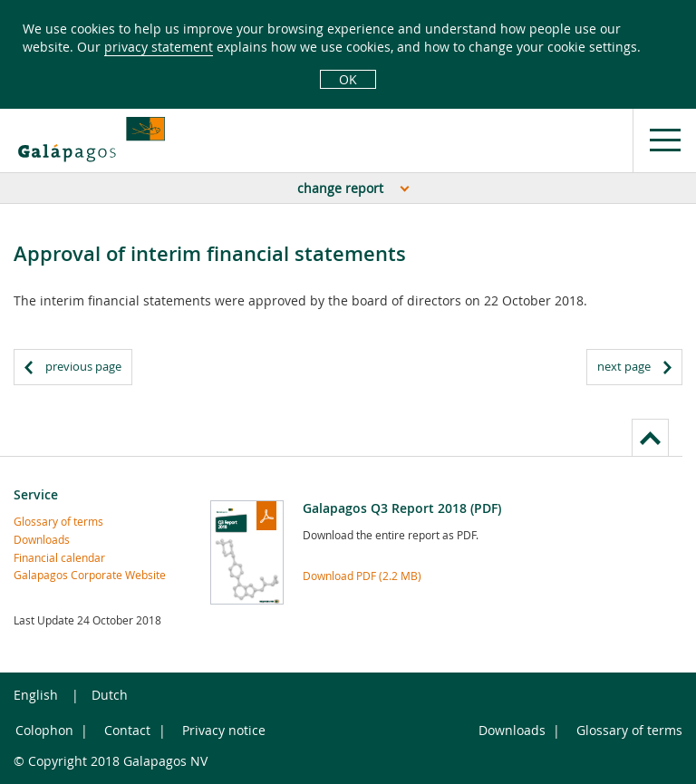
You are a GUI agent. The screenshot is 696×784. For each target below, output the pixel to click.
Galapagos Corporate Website (90, 575)
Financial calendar (59, 557)
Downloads (42, 539)
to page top (650, 437)
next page (624, 366)
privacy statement (159, 47)
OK (348, 79)
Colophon (44, 730)
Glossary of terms (58, 521)
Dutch (110, 695)
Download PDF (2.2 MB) (362, 576)
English (36, 695)
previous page (83, 366)
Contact (127, 730)
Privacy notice (224, 730)
